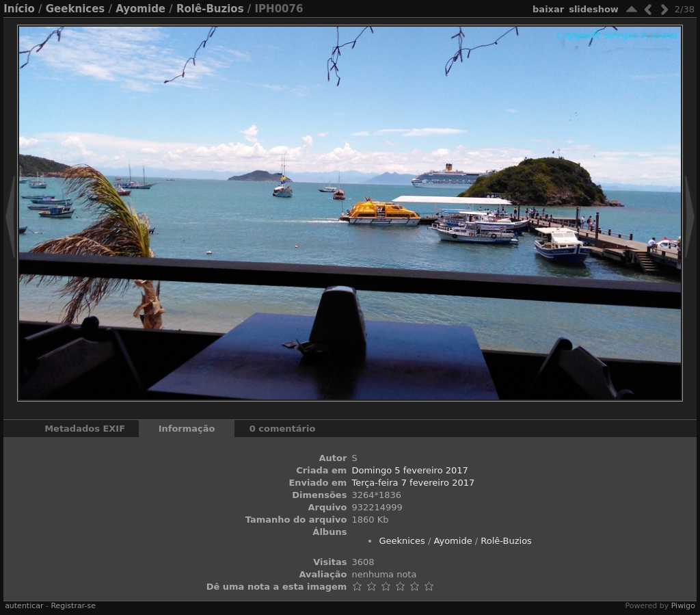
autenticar (24, 606)
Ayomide (140, 9)
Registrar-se (73, 606)
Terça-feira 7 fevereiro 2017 (413, 483)
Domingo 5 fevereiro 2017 (409, 470)
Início (19, 9)
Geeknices (75, 9)
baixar (548, 9)
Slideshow (594, 9)
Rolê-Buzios (210, 9)
